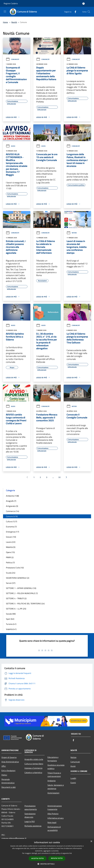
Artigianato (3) (12, 506)
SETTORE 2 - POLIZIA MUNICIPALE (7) (22, 593)
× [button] (91, 841)
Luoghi (73, 778)
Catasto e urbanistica (33, 772)
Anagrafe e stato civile (34, 759)
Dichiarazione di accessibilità (54, 829)
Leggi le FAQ (30, 821)
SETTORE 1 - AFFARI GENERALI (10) (21, 588)
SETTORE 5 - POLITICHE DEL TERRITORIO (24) (25, 604)
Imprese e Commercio (33, 768)
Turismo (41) (11, 624)
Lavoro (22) (11, 542)
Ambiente (52, 781)
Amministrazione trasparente (55, 808)
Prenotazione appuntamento (31, 808)
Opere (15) (10, 552)
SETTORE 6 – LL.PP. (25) (16, 609)
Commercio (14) (12, 511)
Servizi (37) (11, 583)
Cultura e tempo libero (34, 764)
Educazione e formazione (53, 759)
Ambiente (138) (12, 496)
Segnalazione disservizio (30, 815)
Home (5, 22)
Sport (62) (10, 619)
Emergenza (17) (12, 532)
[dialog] (47, 853)
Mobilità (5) (11, 547)
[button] (47, 864)
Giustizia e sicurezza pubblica (56, 767)
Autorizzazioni (53, 793)
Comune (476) (12, 516)
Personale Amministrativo (8, 781)
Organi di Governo (9, 757)
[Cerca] (89, 12)
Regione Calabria (11, 3)
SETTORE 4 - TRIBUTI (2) (16, 598)
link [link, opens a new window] (71, 853)
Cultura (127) (12, 521)
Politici (4, 775)
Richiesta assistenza (33, 826)
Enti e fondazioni (8, 771)
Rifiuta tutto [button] (57, 858)
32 (59, 477)
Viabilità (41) (11, 629)
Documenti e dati (9, 787)
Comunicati (12, 59)
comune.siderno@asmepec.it (14, 838)
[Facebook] (74, 12)
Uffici (4, 766)
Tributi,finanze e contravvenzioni (54, 775)
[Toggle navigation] (5, 11)
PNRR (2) (10, 557)
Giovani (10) (11, 537)
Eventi (73, 783)
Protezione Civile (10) (15, 568)
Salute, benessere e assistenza (56, 787)
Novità (14, 22)
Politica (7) (10, 563)
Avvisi (11, 146)
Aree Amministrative (10, 762)
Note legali (52, 822)
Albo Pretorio (53, 814)
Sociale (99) (11, 614)
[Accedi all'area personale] (84, 4)
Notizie (72, 233)
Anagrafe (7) (11, 501)
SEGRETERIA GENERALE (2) (18, 578)
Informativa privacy (56, 818)
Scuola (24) (11, 573)
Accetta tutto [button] (38, 858)
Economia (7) (11, 527)
